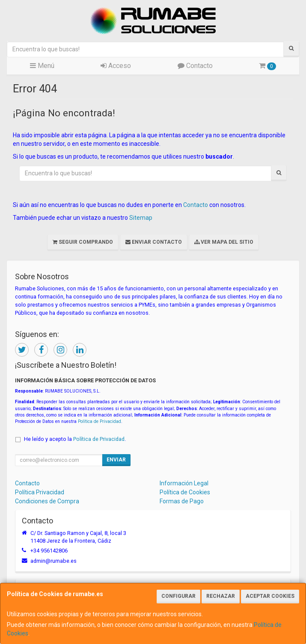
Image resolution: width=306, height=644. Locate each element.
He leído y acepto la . (75, 439)
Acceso (116, 66)
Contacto (195, 66)
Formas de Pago (182, 501)
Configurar (178, 596)
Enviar (116, 460)
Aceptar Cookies (270, 596)
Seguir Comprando (83, 242)
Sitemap (141, 218)
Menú (42, 66)
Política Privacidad (40, 492)
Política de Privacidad (100, 421)
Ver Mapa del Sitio (224, 242)
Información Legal (184, 483)
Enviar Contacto (154, 242)
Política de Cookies (185, 492)
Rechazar (221, 596)
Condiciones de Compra (47, 501)
